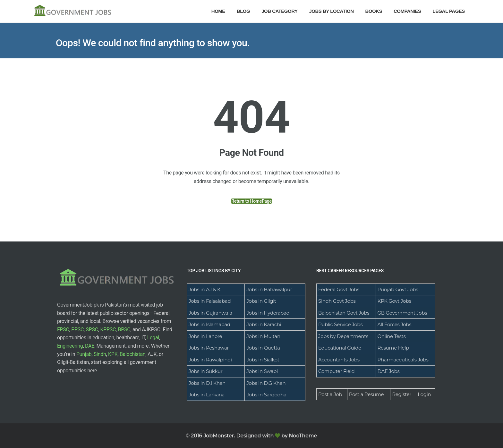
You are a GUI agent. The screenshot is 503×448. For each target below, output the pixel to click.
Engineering (70, 346)
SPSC (92, 330)
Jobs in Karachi (264, 324)
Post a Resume (366, 394)
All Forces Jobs (395, 324)
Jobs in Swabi (262, 371)
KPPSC (108, 330)
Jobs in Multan (263, 336)
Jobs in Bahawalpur (269, 289)
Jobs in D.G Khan (266, 383)
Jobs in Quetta (263, 348)
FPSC (63, 330)
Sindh (100, 354)
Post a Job (330, 394)
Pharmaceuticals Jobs (403, 360)
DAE (90, 346)
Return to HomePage (251, 201)
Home (218, 11)
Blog (243, 11)
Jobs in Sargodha (266, 395)
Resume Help (393, 348)
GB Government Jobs (402, 313)
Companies (407, 11)
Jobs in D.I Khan (207, 383)
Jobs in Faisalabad (210, 301)
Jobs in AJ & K (205, 289)
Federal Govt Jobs (339, 289)
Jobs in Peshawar (209, 348)
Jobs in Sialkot (263, 360)
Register (402, 394)
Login (424, 394)
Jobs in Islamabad (209, 324)
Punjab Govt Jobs (398, 289)
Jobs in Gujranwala (210, 313)
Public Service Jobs (340, 324)
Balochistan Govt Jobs (344, 313)
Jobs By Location (332, 11)
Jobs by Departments (343, 336)
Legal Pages (449, 11)
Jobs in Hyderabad (268, 313)
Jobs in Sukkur (205, 371)
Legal (153, 338)
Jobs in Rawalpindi (210, 360)
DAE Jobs (389, 371)
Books (374, 11)
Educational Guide (340, 348)
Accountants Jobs (339, 360)
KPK (113, 354)
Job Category (279, 11)
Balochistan (133, 354)
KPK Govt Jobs (394, 301)
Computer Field (336, 371)
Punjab (84, 354)
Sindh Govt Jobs (337, 301)
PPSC (77, 330)
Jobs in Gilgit (261, 301)
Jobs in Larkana (207, 395)
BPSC (124, 330)
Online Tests (392, 336)
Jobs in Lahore (205, 336)
